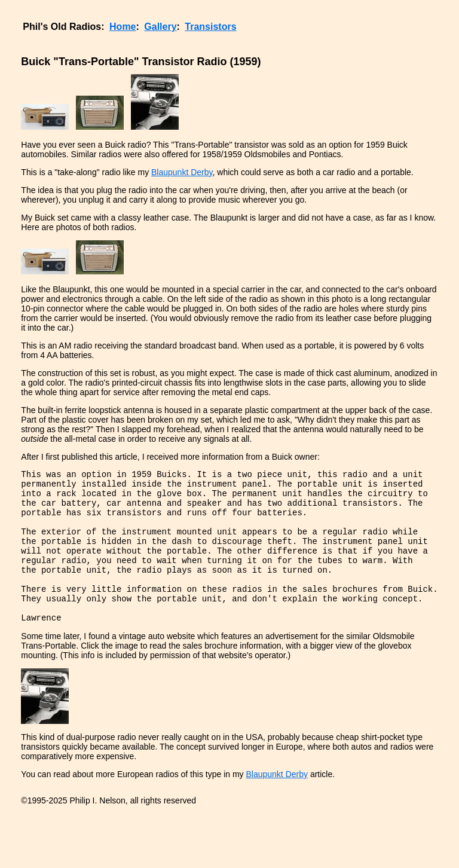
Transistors (210, 27)
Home (123, 27)
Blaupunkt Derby (182, 172)
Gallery (160, 27)
